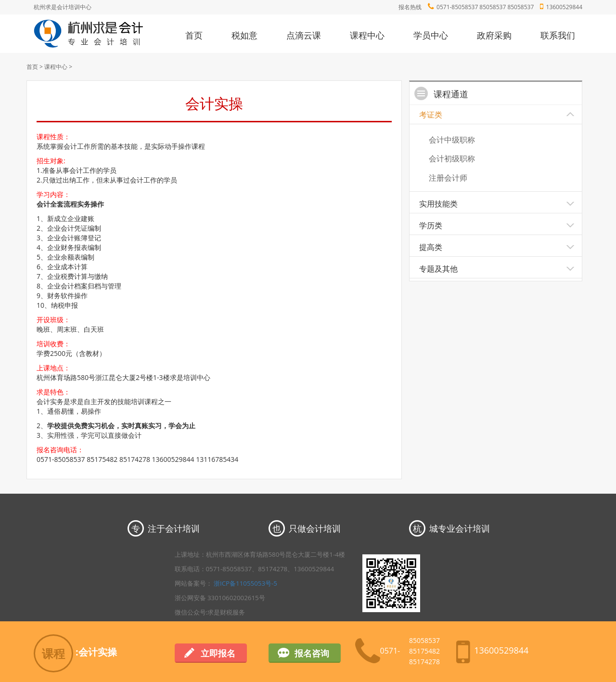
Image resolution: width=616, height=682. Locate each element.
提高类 (431, 247)
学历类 (431, 225)
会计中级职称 (452, 140)
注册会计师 (448, 178)
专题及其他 (438, 269)
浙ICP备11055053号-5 (245, 583)
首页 (194, 35)
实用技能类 (438, 204)
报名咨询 (312, 653)
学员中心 (431, 35)
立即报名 (218, 653)
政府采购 (494, 35)
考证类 (431, 115)
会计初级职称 (452, 158)
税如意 (244, 35)
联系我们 (558, 35)
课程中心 (367, 35)
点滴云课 (304, 35)
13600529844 (564, 7)
